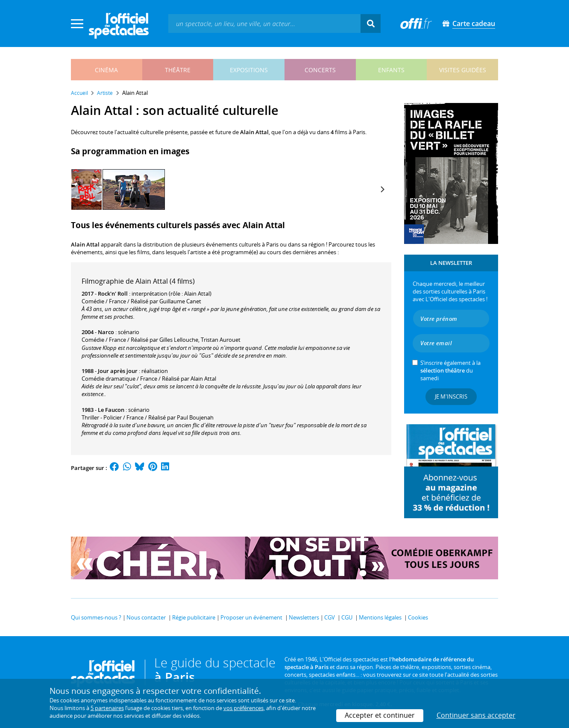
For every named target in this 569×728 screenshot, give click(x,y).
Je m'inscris (451, 396)
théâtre (178, 70)
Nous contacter (146, 617)
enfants (391, 70)
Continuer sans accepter (476, 715)
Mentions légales (380, 617)
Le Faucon (111, 410)
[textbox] (264, 23)
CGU (347, 617)
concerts (320, 70)
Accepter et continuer (380, 715)
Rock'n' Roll (113, 294)
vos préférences (243, 708)
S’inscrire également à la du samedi (450, 370)
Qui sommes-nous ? (96, 617)
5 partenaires (107, 708)
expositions (249, 70)
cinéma (106, 70)
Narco (106, 332)
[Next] (382, 189)
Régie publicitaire (194, 617)
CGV (330, 617)
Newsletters (304, 617)
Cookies (418, 617)
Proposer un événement (251, 617)
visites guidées (463, 70)
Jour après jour (118, 371)
